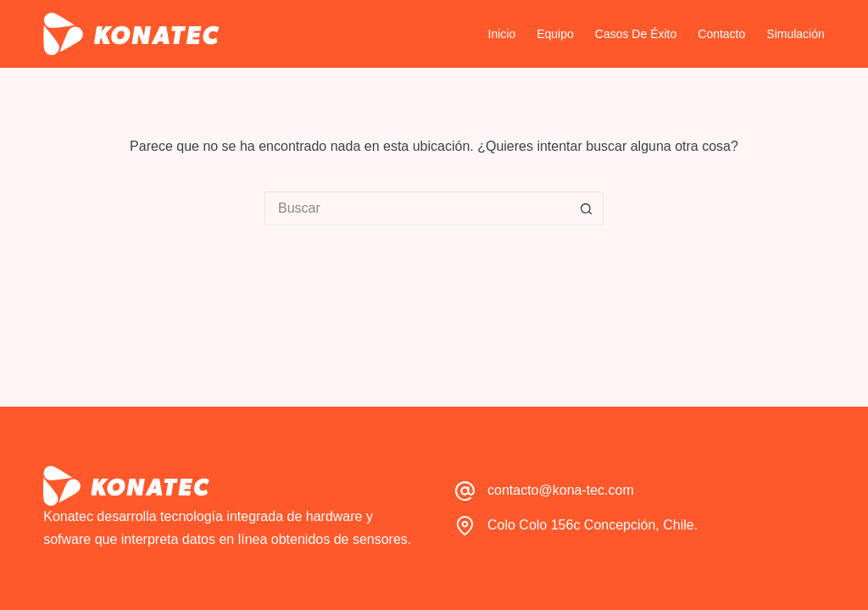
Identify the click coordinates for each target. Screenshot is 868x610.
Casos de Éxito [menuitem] (636, 34)
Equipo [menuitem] (555, 34)
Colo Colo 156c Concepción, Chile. (593, 525)
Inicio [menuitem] (502, 34)
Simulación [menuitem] (795, 34)
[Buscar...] (417, 208)
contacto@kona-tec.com (561, 490)
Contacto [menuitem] (721, 34)
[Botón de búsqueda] (587, 208)
